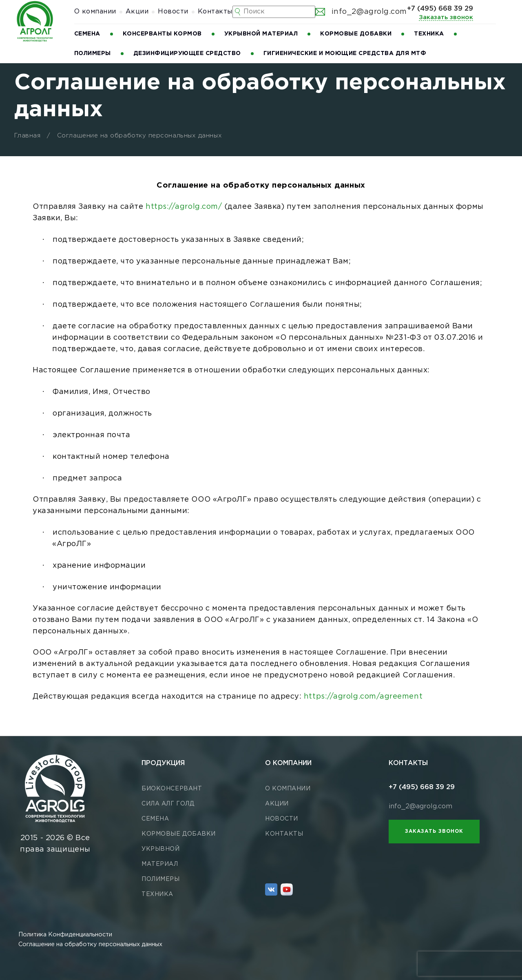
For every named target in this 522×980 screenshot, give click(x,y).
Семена (87, 34)
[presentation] (470, 964)
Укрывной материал (261, 34)
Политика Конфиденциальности (65, 935)
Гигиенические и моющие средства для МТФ (345, 53)
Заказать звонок (446, 17)
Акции (137, 12)
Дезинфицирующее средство (187, 53)
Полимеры (93, 53)
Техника (429, 34)
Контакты (215, 12)
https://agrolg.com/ (184, 207)
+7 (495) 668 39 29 (440, 9)
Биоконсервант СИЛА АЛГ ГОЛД (172, 796)
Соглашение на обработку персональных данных (90, 944)
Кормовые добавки (356, 34)
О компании (95, 12)
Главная (28, 136)
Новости (173, 12)
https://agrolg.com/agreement (363, 697)
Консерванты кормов (162, 34)
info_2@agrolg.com (361, 12)
